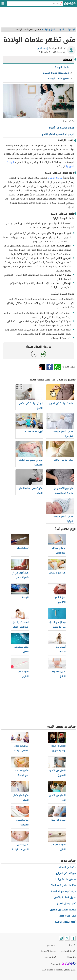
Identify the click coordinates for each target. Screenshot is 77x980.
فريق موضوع (50, 957)
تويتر (42, 367)
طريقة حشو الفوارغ (66, 873)
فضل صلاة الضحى (67, 916)
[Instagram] (61, 938)
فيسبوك (50, 367)
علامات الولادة (55, 178)
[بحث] (61, 4)
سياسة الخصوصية (48, 951)
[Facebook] (73, 938)
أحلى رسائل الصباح (66, 904)
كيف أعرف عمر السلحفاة (63, 891)
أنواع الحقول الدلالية (65, 922)
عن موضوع (51, 945)
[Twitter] (67, 938)
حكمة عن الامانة (67, 867)
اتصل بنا (72, 945)
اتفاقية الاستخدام (68, 951)
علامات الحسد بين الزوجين (63, 910)
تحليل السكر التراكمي (65, 898)
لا (34, 354)
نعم (43, 354)
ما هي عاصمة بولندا (65, 879)
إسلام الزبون (42, 48)
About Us (71, 957)
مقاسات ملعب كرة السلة (63, 885)
